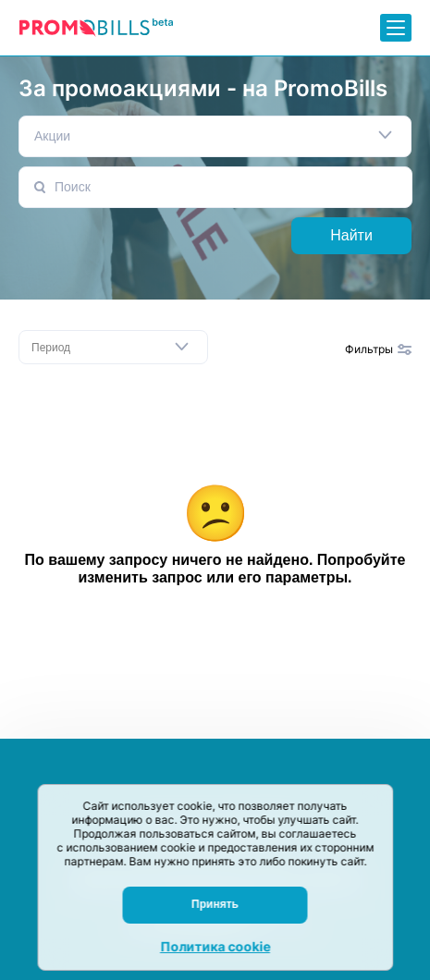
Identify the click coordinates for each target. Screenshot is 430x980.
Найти (351, 235)
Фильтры (378, 349)
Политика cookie (215, 946)
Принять (215, 904)
